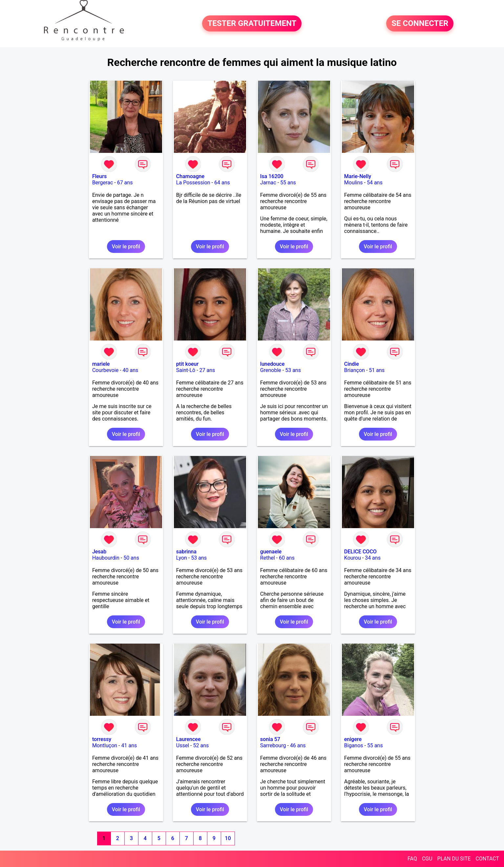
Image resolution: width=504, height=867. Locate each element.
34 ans (373, 558)
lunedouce (272, 364)
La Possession (193, 183)
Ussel (183, 745)
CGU (427, 859)
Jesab (99, 552)
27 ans (207, 370)
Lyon (182, 558)
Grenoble (271, 370)
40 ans (131, 370)
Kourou (353, 558)
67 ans (125, 183)
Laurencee (189, 739)
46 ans (298, 745)
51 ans (377, 370)
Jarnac (268, 183)
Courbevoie (105, 370)
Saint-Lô (186, 370)
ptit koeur (187, 364)
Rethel (268, 558)
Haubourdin (106, 558)
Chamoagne (190, 176)
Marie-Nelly (358, 176)
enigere (353, 739)
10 (228, 838)
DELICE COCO (360, 552)
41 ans (129, 745)
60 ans (287, 558)
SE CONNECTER (420, 24)
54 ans (375, 183)
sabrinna (186, 552)
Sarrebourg (273, 745)
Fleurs (99, 176)
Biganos (354, 745)
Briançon (355, 370)
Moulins (354, 183)
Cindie (352, 364)
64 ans (222, 183)
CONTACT (487, 859)
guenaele (271, 552)
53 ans (293, 370)
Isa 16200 (272, 176)
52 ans (201, 745)
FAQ (412, 859)
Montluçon (105, 745)
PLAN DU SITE (454, 859)
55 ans (288, 183)
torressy (102, 739)
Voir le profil (126, 247)
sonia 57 (270, 739)
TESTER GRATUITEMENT (252, 24)
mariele (101, 364)
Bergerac (103, 183)
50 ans (131, 558)
